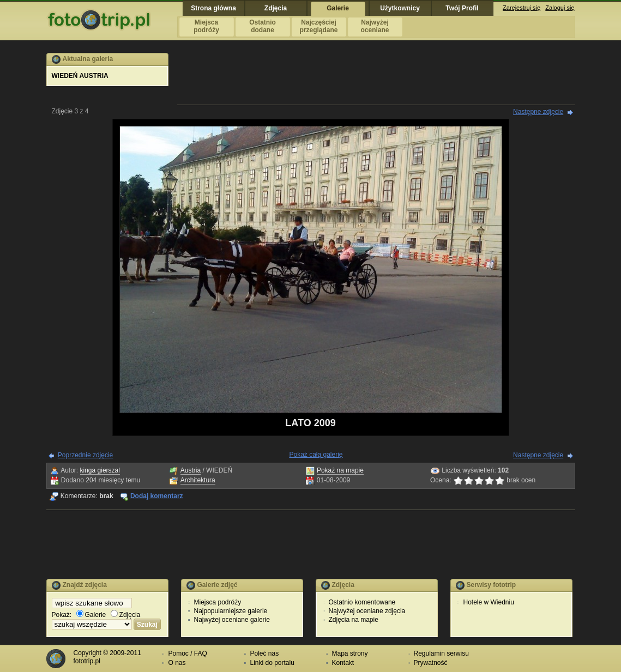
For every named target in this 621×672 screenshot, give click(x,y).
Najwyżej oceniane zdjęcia (367, 611)
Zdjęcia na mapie (354, 620)
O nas (177, 663)
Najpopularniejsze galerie (231, 611)
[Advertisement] (376, 77)
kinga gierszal (100, 470)
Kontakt (343, 663)
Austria (191, 470)
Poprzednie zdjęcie (85, 455)
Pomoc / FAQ (188, 653)
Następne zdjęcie (538, 112)
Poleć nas (265, 653)
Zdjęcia (126, 615)
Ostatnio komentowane (362, 602)
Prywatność (431, 663)
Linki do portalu (272, 663)
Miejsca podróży (218, 602)
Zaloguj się (560, 8)
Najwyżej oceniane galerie (232, 620)
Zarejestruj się (521, 8)
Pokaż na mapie (340, 470)
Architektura (198, 480)
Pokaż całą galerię (316, 455)
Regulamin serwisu (441, 653)
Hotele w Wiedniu (489, 602)
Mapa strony (350, 653)
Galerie (91, 615)
